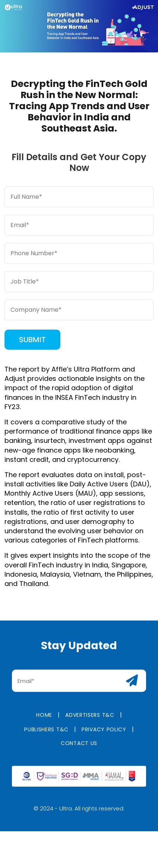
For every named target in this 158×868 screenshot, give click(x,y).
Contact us (79, 748)
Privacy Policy (104, 734)
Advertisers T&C (90, 720)
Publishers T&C (46, 734)
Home (44, 720)
